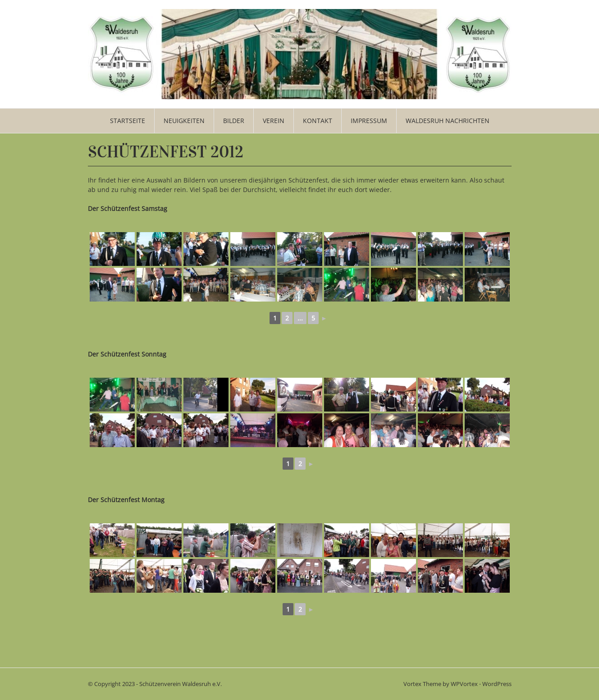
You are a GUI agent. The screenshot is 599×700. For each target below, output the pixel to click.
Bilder (234, 121)
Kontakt (318, 121)
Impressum (369, 121)
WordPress (497, 684)
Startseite (128, 121)
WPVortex (464, 684)
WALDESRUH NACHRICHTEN (448, 121)
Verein (274, 121)
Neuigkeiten (184, 121)
